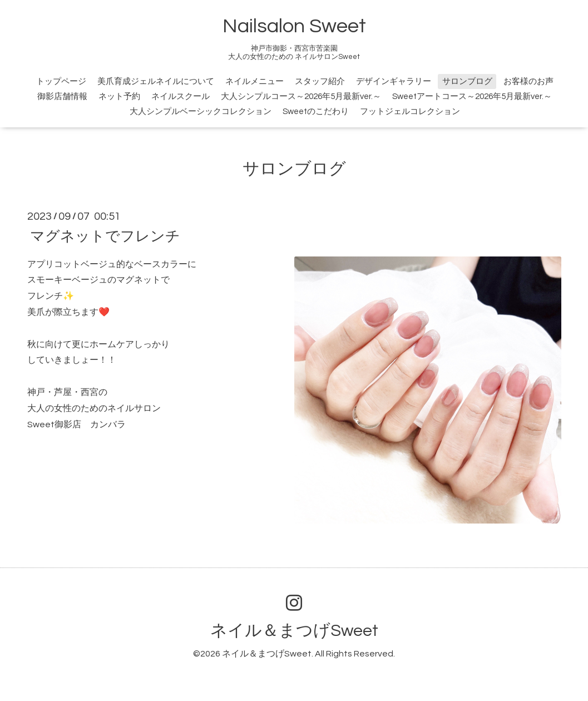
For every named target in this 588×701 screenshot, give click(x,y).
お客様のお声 (528, 82)
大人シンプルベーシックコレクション (201, 112)
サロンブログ (467, 82)
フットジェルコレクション (410, 112)
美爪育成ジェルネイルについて (156, 82)
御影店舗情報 (62, 97)
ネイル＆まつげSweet (294, 631)
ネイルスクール (181, 97)
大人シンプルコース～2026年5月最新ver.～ (301, 97)
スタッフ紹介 (320, 82)
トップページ (61, 82)
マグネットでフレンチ (105, 236)
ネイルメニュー (255, 82)
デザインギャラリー (394, 82)
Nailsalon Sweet (294, 26)
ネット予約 (119, 97)
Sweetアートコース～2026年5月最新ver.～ (472, 97)
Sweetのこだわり (316, 112)
